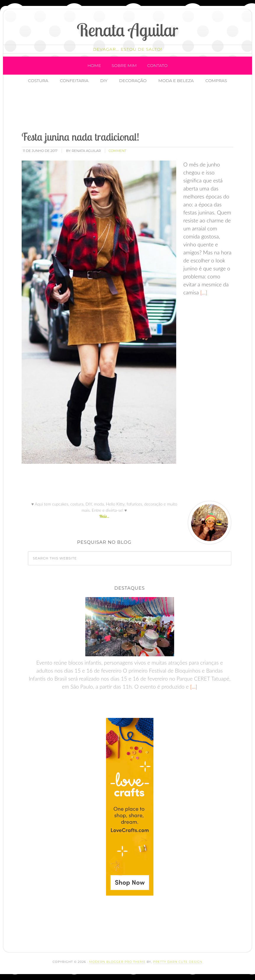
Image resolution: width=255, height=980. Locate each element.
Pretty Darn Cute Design (178, 962)
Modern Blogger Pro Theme (117, 962)
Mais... (104, 516)
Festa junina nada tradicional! (80, 137)
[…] (203, 292)
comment (117, 151)
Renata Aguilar (127, 30)
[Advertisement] (126, 108)
